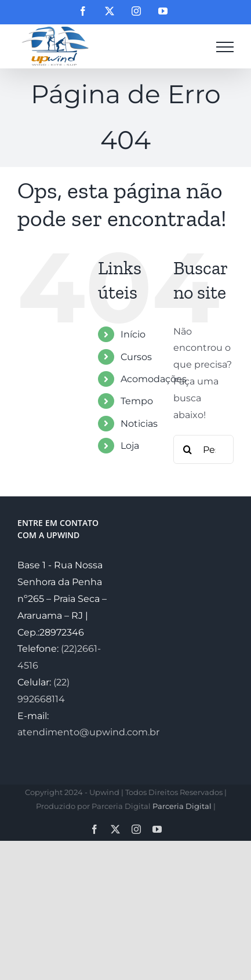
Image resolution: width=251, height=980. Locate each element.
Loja (130, 446)
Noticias (139, 424)
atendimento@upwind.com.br (88, 732)
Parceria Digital (182, 806)
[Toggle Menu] (225, 47)
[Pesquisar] (188, 449)
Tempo (137, 401)
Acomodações (154, 379)
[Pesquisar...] (203, 449)
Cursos (136, 357)
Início (133, 334)
